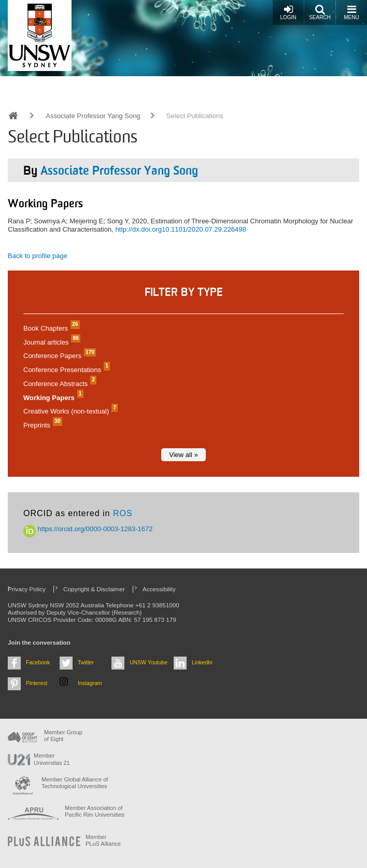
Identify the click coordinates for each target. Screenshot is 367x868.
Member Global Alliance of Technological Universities (75, 783)
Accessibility (159, 589)
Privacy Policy (27, 589)
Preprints (41, 425)
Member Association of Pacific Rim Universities (95, 811)
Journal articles (51, 342)
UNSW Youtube (149, 662)
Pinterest (37, 683)
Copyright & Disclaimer (94, 589)
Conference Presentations (65, 370)
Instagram (90, 683)
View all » (183, 455)
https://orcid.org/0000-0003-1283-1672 (88, 529)
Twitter (86, 662)
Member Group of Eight (63, 736)
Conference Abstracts (59, 384)
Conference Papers (58, 356)
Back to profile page (38, 256)
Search (320, 12)
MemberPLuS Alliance (103, 840)
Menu (351, 12)
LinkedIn (202, 662)
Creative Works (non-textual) (69, 411)
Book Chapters (50, 328)
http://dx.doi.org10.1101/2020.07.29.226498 (180, 229)
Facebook (38, 662)
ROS (123, 513)
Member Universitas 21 (52, 759)
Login (288, 12)
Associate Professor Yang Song (93, 116)
